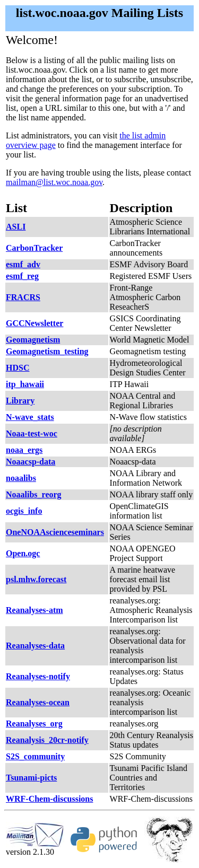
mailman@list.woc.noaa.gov (54, 182)
